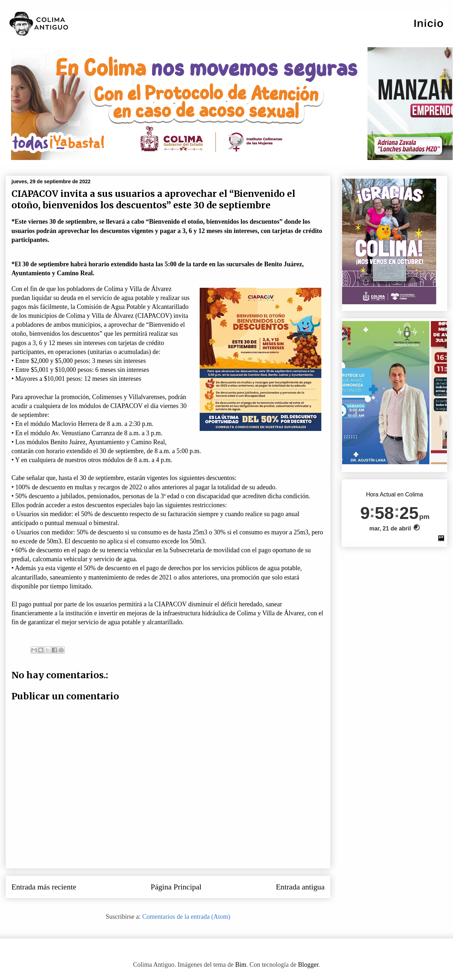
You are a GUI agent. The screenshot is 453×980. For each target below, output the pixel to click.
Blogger (308, 965)
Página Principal (176, 887)
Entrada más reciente (44, 887)
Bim (241, 965)
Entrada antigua (300, 887)
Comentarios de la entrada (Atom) (186, 917)
